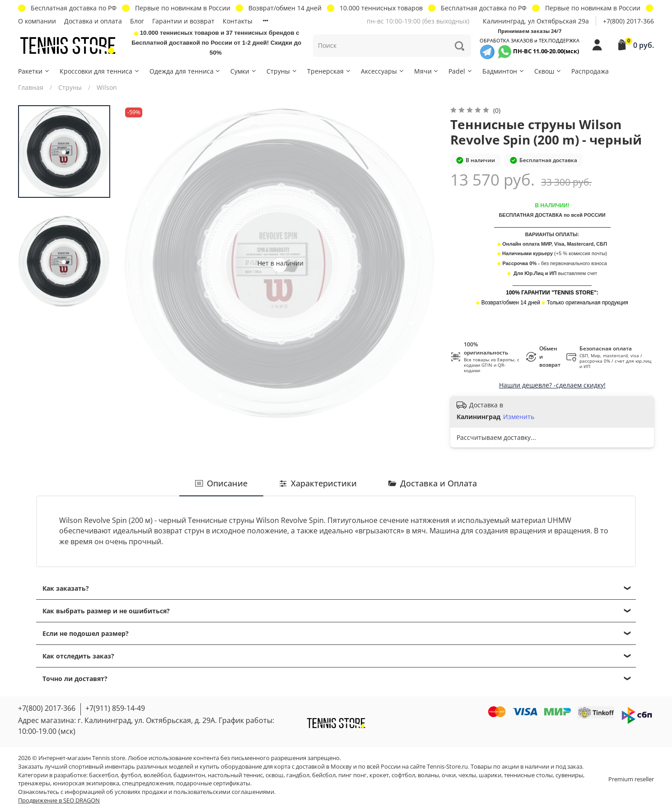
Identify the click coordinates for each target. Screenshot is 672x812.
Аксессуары (383, 71)
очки (449, 775)
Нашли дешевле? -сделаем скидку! (552, 385)
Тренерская (329, 71)
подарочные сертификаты (213, 783)
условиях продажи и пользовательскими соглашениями (194, 792)
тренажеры (34, 783)
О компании (37, 21)
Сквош (548, 71)
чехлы (467, 775)
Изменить (519, 417)
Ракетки (34, 71)
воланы (428, 775)
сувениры (569, 775)
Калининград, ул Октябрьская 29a (536, 21)
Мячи (427, 71)
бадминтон (189, 775)
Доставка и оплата (93, 21)
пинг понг (352, 775)
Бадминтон (504, 71)
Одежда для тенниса (185, 71)
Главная (31, 87)
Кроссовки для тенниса (100, 71)
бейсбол (324, 775)
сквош (275, 775)
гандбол (298, 775)
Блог (137, 21)
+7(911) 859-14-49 (115, 708)
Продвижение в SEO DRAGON (59, 800)
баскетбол (103, 775)
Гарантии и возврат (183, 21)
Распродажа (590, 71)
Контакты (238, 21)
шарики (490, 775)
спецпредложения (148, 783)
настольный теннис (235, 775)
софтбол (403, 775)
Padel (461, 71)
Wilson (107, 87)
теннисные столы (528, 775)
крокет (379, 775)
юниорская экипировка (86, 783)
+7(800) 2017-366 (628, 21)
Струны (282, 71)
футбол (131, 775)
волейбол (157, 775)
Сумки (244, 71)
